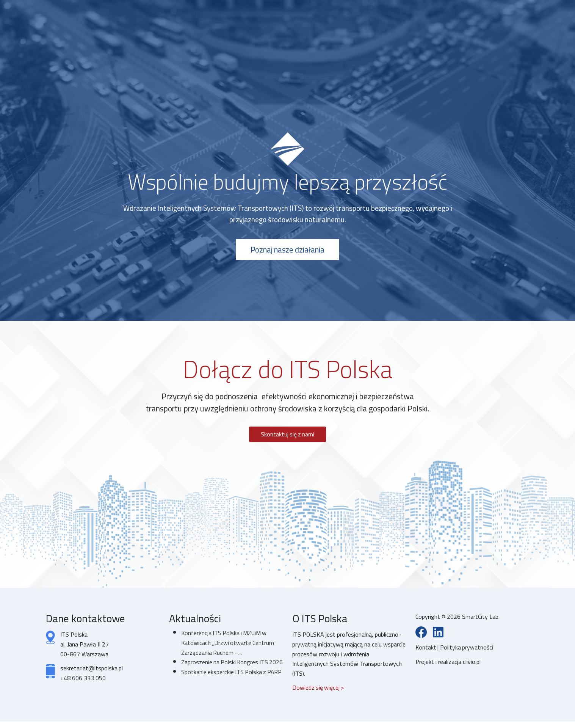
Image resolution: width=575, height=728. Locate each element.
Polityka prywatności (468, 649)
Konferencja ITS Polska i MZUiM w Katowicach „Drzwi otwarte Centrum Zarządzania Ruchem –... (228, 644)
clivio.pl (472, 663)
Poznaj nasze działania (287, 250)
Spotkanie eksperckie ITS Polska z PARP (224, 687)
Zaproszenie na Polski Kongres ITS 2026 (226, 668)
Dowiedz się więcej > (319, 689)
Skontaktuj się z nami (288, 435)
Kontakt (427, 649)
